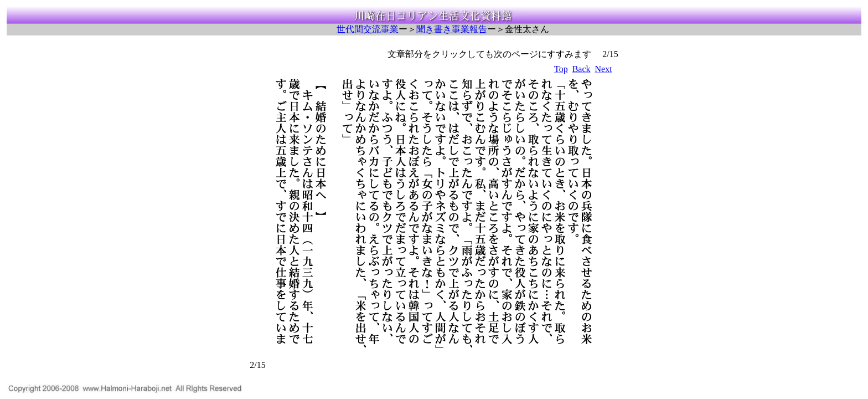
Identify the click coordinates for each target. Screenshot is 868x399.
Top (561, 69)
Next (604, 69)
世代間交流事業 (368, 29)
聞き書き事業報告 (452, 29)
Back (582, 69)
